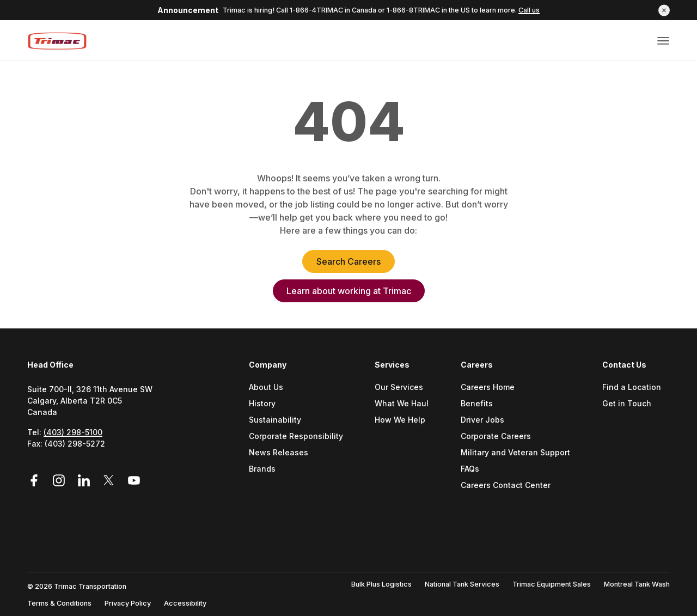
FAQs (470, 469)
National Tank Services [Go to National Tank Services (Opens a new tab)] (462, 584)
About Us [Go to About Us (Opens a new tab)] (266, 388)
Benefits (477, 404)
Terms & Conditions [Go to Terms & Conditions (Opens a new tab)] (59, 603)
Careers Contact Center (506, 486)
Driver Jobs (482, 420)
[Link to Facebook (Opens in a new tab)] (38, 481)
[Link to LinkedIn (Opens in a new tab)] (85, 481)
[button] (664, 10)
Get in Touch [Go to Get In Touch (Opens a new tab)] (627, 404)
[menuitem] (300, 439)
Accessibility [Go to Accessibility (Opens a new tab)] (185, 603)
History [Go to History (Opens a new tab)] (262, 404)
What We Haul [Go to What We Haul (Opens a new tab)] (402, 404)
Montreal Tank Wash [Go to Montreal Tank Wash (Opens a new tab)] (637, 584)
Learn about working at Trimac (349, 291)
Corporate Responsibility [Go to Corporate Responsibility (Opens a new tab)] (296, 437)
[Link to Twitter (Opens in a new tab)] (111, 481)
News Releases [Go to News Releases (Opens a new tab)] (279, 453)
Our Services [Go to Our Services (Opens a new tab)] (399, 388)
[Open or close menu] (663, 40)
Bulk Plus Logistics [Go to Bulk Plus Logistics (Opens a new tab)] (381, 584)
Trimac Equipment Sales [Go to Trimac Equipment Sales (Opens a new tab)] (552, 584)
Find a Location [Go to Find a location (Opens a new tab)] (632, 388)
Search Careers (348, 261)
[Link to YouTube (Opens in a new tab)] (134, 481)
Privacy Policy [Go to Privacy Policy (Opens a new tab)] (128, 603)
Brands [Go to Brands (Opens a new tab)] (262, 469)
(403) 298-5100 (73, 432)
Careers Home (488, 388)
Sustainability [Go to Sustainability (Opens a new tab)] (275, 420)
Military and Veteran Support (515, 453)
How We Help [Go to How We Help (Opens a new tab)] (400, 420)
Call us (529, 10)
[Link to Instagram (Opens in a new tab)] (60, 481)
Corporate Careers (496, 437)
